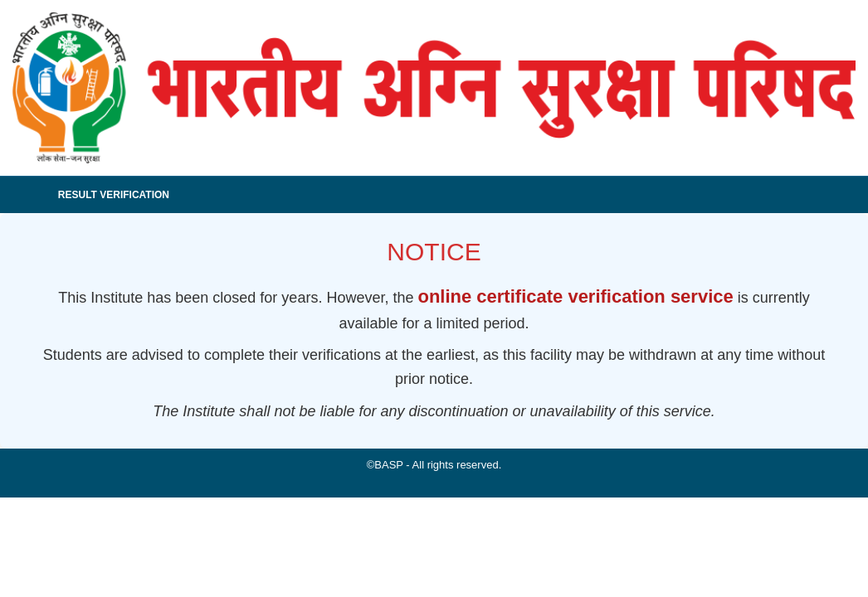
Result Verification (114, 195)
